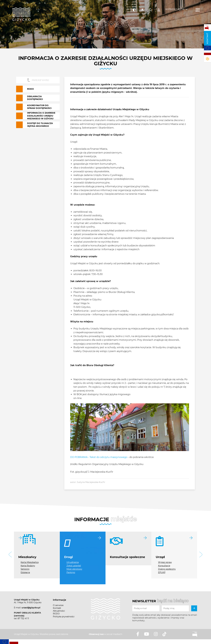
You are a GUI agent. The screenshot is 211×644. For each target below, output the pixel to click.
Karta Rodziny (28, 566)
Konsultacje (164, 566)
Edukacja (25, 572)
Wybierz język (175, 7)
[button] (10, 555)
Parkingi (71, 572)
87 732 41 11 (23, 618)
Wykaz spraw (165, 562)
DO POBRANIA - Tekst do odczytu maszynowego (99, 457)
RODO (56, 614)
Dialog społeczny (167, 569)
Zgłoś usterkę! (74, 566)
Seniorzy (25, 569)
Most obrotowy (74, 569)
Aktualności (59, 611)
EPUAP (162, 572)
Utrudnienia (73, 562)
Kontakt (207, 38)
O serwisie (58, 605)
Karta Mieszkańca (30, 562)
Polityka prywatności (64, 617)
